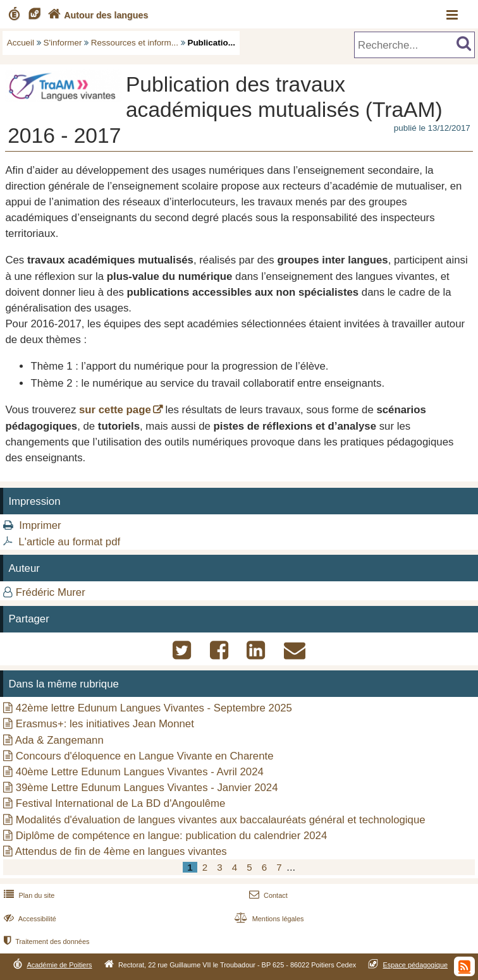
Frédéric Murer (51, 592)
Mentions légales (267, 919)
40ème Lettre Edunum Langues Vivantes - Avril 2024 (140, 772)
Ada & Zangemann (59, 740)
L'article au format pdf (69, 542)
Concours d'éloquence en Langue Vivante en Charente (145, 756)
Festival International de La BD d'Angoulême (121, 803)
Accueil (21, 43)
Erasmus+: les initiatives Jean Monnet (105, 724)
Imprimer (40, 525)
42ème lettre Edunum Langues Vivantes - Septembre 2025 (154, 708)
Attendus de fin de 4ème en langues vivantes (121, 851)
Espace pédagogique (416, 965)
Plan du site (28, 895)
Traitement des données (45, 941)
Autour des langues (97, 15)
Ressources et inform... (135, 43)
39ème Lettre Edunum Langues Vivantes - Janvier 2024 (147, 788)
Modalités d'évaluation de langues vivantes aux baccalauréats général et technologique (221, 820)
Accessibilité (29, 919)
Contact (267, 895)
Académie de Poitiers (59, 965)
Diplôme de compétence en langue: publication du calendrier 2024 (172, 836)
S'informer (63, 43)
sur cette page (115, 410)
